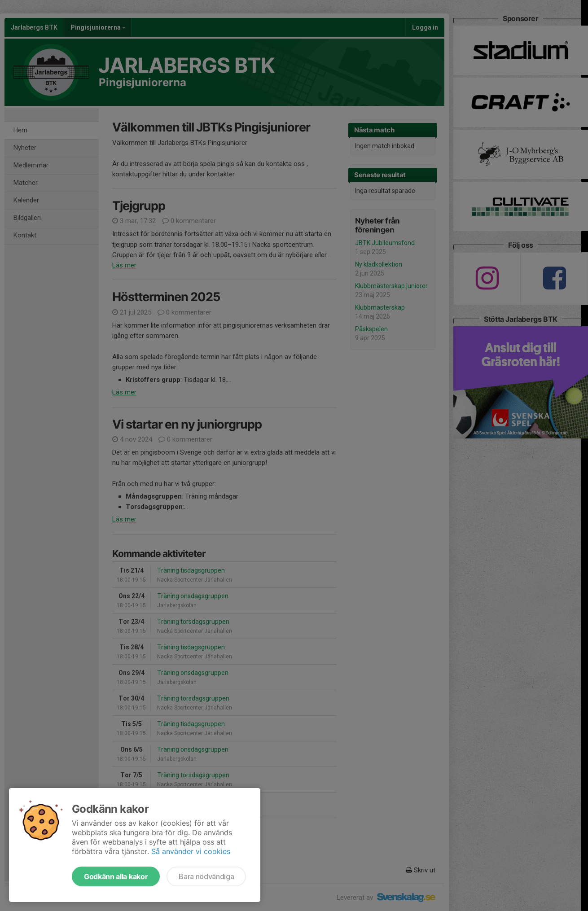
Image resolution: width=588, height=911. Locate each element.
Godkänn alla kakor (116, 876)
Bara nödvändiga (206, 876)
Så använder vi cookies (191, 851)
